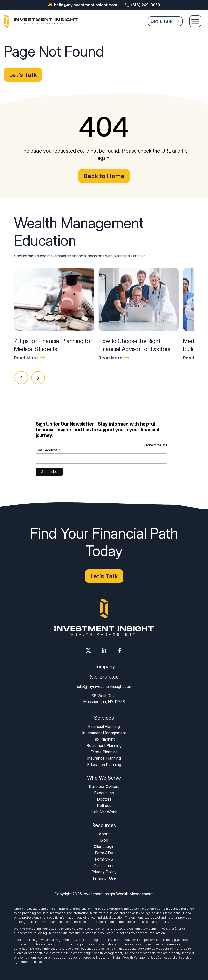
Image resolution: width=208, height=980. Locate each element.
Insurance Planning (104, 758)
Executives (104, 793)
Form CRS (104, 859)
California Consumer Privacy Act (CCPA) (157, 929)
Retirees (104, 806)
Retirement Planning (104, 746)
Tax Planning (104, 739)
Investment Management (104, 733)
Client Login (104, 847)
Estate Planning (104, 752)
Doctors (104, 799)
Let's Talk (162, 21)
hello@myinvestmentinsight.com (104, 687)
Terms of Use (104, 878)
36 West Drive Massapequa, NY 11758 (104, 699)
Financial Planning (104, 727)
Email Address (48, 451)
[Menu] (195, 21)
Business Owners (104, 787)
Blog (104, 840)
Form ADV (104, 853)
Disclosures (104, 866)
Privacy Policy (104, 872)
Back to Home (104, 176)
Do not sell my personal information (140, 933)
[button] (21, 378)
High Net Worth (104, 812)
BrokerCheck (113, 909)
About (104, 834)
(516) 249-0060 (143, 5)
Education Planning (104, 765)
